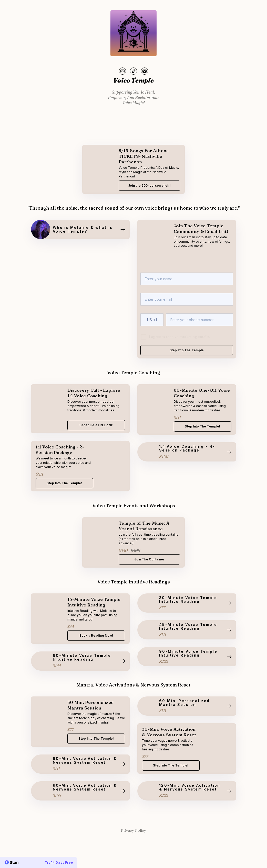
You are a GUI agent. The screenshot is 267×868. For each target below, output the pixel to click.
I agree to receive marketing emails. (179, 337)
